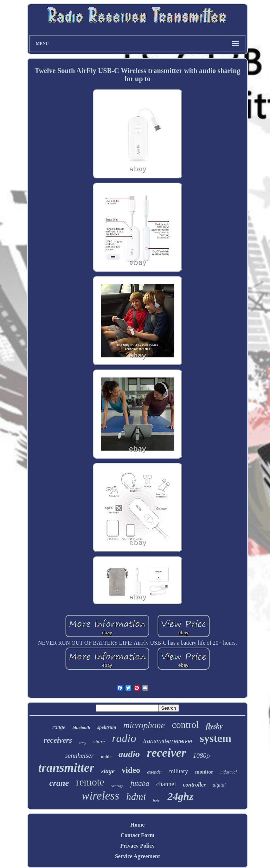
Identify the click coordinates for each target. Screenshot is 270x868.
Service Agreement (137, 856)
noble (106, 757)
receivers (58, 740)
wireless (100, 796)
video (131, 770)
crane (59, 783)
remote (90, 782)
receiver (166, 753)
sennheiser (79, 755)
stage (108, 771)
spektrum (107, 727)
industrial (229, 772)
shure (99, 742)
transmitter (66, 768)
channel (166, 784)
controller (194, 785)
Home (138, 825)
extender (155, 772)
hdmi (136, 797)
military (179, 771)
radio (124, 738)
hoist (157, 800)
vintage (117, 786)
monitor (204, 772)
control (185, 725)
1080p (201, 755)
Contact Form (137, 835)
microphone (144, 725)
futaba (140, 783)
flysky (214, 726)
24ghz (180, 796)
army (83, 743)
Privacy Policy (137, 846)
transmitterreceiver (168, 741)
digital (219, 785)
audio (129, 754)
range (59, 727)
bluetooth (81, 727)
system (216, 738)
